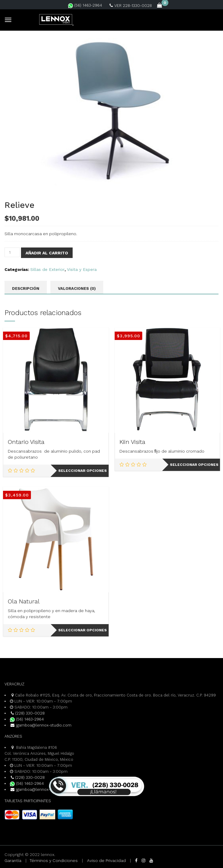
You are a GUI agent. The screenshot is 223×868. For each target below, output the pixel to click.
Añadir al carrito (47, 253)
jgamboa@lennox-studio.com (41, 725)
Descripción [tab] (26, 288)
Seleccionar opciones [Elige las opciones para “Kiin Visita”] (194, 465)
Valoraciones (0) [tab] (77, 288)
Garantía (13, 860)
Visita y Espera (82, 269)
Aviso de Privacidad (106, 860)
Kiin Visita (132, 442)
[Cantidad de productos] (12, 252)
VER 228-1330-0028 (131, 6)
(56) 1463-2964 (85, 5)
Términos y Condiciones (54, 860)
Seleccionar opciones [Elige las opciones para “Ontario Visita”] (83, 471)
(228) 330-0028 (27, 713)
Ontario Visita (26, 442)
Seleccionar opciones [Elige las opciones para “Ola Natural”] (83, 630)
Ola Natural (24, 601)
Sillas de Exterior (47, 269)
